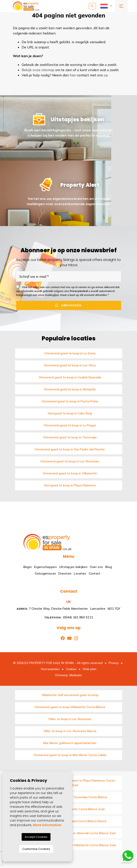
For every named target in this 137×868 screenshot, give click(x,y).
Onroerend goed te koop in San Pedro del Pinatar (70, 449)
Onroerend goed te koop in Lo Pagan (70, 425)
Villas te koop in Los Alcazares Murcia (70, 731)
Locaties (80, 573)
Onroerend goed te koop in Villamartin (70, 473)
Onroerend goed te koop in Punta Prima (70, 401)
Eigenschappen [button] (45, 567)
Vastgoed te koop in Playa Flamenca (70, 485)
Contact (95, 573)
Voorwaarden (50, 669)
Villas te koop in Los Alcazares (70, 719)
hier (73, 75)
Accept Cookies (36, 837)
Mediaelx (76, 675)
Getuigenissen (45, 573)
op (106, 75)
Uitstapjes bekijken (73, 567)
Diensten (65, 573)
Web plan (89, 669)
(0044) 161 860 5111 (68, 617)
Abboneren (68, 305)
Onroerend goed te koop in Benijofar (70, 389)
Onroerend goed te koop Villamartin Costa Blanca (70, 707)
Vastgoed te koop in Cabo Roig (70, 413)
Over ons (96, 567)
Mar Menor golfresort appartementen (70, 743)
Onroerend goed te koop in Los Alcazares (70, 461)
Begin (28, 567)
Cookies (71, 669)
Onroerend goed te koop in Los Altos (70, 365)
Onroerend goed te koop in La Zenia (70, 353)
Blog (109, 567)
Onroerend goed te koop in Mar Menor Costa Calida (70, 755)
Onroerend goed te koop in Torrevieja (70, 437)
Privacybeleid (79, 291)
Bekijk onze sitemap (38, 70)
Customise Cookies (36, 849)
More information (47, 825)
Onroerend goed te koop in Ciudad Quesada (70, 377)
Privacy (114, 663)
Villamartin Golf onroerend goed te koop (70, 695)
